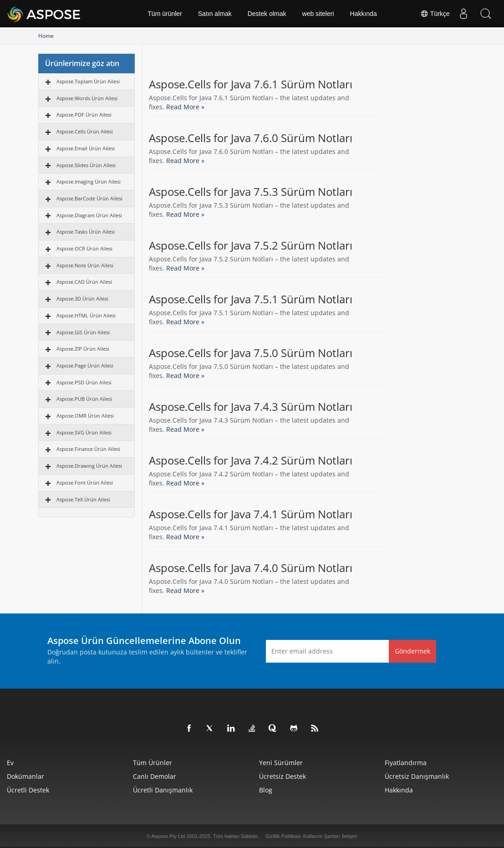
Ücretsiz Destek (283, 776)
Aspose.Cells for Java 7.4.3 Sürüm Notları (251, 407)
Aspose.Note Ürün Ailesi (85, 265)
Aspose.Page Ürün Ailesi (85, 365)
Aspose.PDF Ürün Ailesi (84, 115)
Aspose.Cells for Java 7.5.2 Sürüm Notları (251, 245)
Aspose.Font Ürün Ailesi (85, 483)
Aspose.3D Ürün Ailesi (82, 299)
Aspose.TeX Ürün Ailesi (83, 499)
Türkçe (435, 14)
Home (46, 36)
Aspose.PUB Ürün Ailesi (84, 399)
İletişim (350, 836)
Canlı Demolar (155, 776)
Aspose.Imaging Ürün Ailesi (89, 181)
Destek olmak (267, 14)
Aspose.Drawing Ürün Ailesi (89, 466)
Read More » (185, 107)
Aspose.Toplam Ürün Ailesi (88, 81)
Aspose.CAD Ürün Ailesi (84, 282)
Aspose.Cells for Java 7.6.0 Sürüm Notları (251, 138)
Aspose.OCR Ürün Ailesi (84, 248)
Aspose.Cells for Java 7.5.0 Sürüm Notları (251, 353)
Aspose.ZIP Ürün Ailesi (83, 349)
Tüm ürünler (165, 14)
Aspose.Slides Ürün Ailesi (86, 165)
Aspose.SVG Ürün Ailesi (84, 432)
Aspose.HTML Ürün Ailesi (86, 315)
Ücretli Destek (28, 790)
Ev (10, 763)
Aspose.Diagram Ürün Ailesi (89, 215)
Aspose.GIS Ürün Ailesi (83, 332)
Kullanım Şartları (322, 836)
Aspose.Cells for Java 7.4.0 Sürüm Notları (251, 568)
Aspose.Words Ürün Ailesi (87, 98)
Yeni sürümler (281, 763)
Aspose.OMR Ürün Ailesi (85, 416)
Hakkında (364, 14)
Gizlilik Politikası (283, 836)
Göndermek (412, 651)
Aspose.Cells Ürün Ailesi (85, 131)
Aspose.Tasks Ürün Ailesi (86, 232)
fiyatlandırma (406, 763)
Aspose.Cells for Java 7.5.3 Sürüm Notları (251, 192)
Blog (266, 790)
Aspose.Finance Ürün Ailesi (88, 449)
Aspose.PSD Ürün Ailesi (84, 382)
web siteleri (318, 14)
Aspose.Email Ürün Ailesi (86, 148)
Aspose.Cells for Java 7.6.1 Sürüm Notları (251, 84)
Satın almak (215, 14)
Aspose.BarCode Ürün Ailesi (89, 198)
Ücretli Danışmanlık (163, 790)
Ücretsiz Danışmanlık (417, 776)
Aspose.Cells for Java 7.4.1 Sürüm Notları (251, 514)
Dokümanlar (25, 776)
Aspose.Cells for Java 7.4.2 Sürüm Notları (251, 460)
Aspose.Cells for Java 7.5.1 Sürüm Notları (251, 299)
